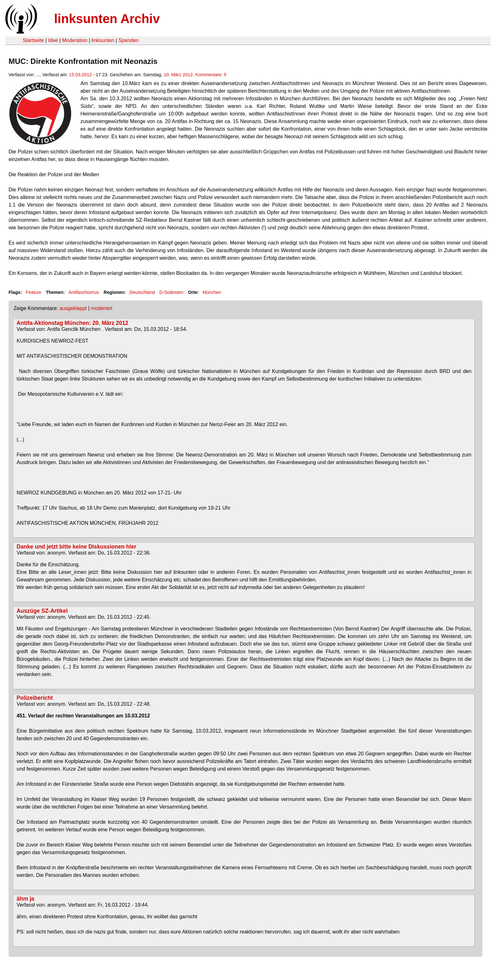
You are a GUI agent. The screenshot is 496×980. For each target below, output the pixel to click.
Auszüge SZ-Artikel (42, 611)
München (212, 292)
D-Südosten (171, 292)
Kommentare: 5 (211, 75)
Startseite (33, 40)
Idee (53, 40)
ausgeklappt (73, 308)
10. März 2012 (178, 75)
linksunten (103, 40)
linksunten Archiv (107, 19)
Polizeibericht (35, 698)
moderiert (102, 308)
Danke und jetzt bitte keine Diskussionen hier (77, 547)
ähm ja (26, 899)
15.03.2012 (80, 75)
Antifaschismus (84, 292)
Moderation (75, 40)
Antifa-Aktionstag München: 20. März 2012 (73, 323)
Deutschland (142, 292)
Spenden (128, 40)
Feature (34, 292)
